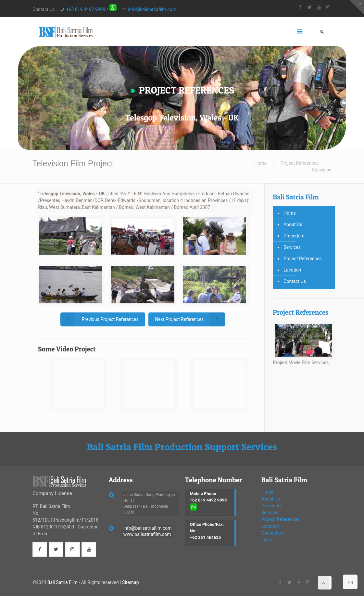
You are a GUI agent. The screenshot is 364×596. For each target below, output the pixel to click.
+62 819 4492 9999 (86, 9)
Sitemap (130, 582)
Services (292, 247)
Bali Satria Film (63, 582)
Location (292, 270)
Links (267, 540)
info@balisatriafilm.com (152, 9)
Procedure (294, 236)
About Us (293, 224)
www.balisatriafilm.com (147, 534)
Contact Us (295, 281)
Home (260, 163)
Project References (300, 163)
